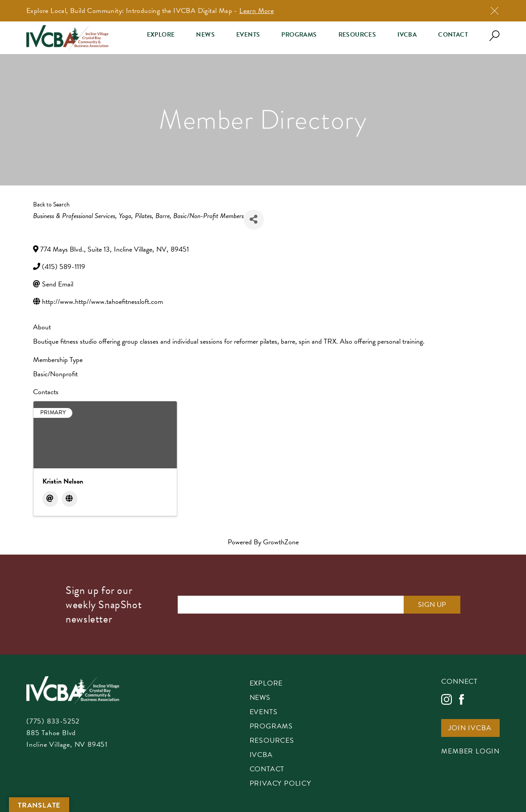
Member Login (470, 752)
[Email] (50, 499)
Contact (453, 35)
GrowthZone (281, 542)
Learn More (257, 11)
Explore (161, 35)
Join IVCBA (470, 729)
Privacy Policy (280, 784)
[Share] (254, 220)
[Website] (69, 499)
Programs (299, 35)
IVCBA (407, 35)
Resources (357, 35)
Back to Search (51, 204)
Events (248, 35)
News (205, 35)
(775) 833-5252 (53, 721)
